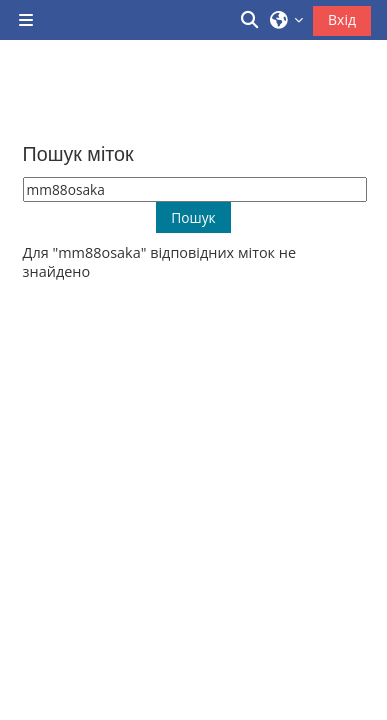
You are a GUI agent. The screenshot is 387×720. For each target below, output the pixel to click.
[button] (251, 20)
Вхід (342, 19)
